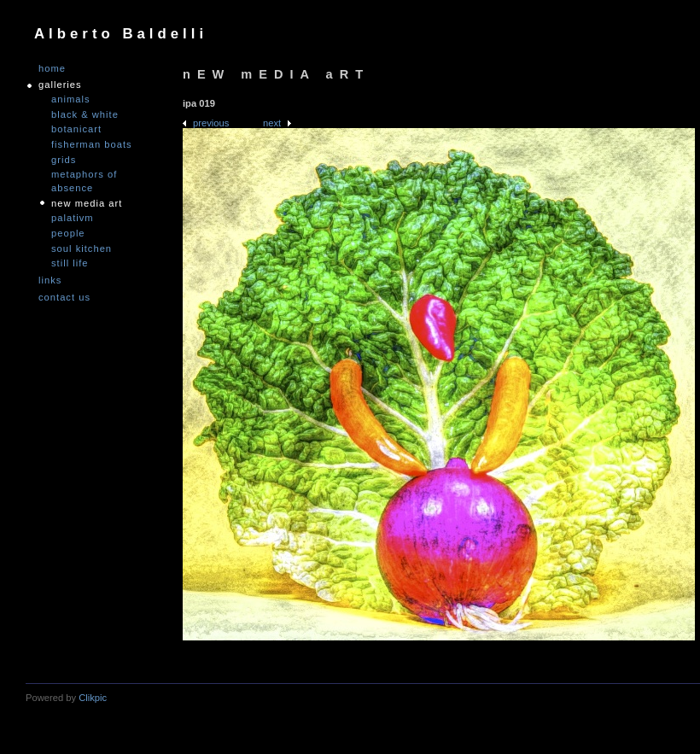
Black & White (85, 114)
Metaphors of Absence (84, 181)
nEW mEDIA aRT (87, 203)
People (68, 233)
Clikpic (93, 698)
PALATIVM (73, 218)
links (50, 281)
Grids (64, 160)
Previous (211, 123)
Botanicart (76, 129)
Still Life (70, 263)
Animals (71, 99)
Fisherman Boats (92, 144)
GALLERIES (60, 85)
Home (52, 69)
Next (272, 123)
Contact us (64, 298)
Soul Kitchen (82, 248)
